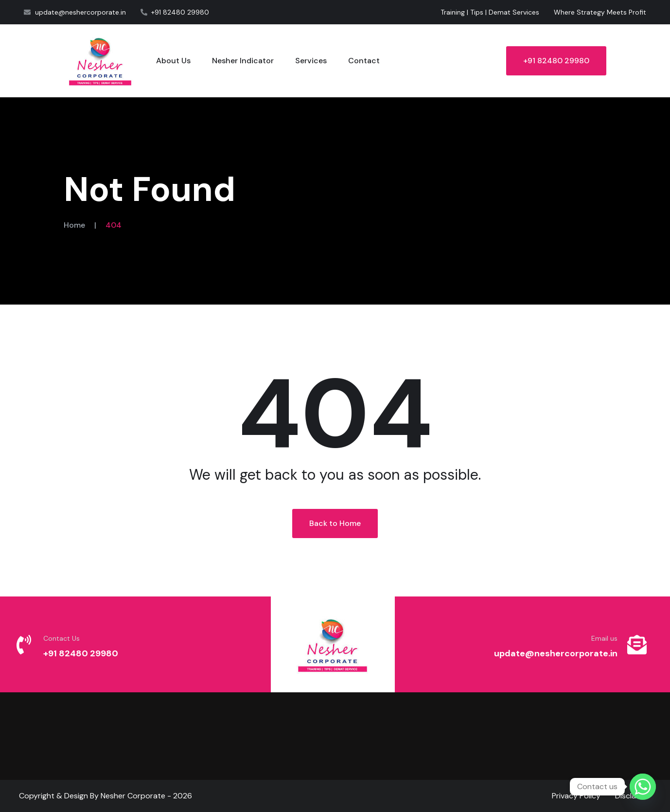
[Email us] (637, 645)
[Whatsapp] (643, 787)
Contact (364, 61)
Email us (604, 638)
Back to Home (335, 523)
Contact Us (62, 638)
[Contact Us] (24, 645)
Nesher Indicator (243, 61)
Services (311, 61)
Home (74, 225)
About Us (173, 61)
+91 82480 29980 (556, 61)
